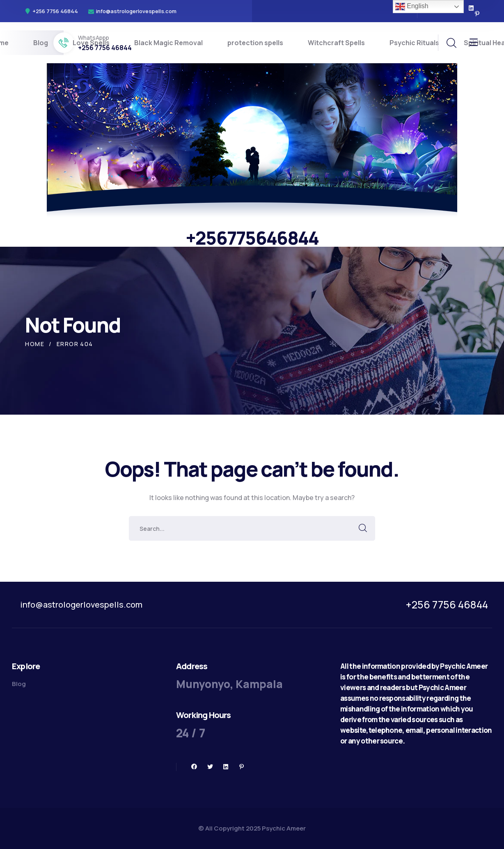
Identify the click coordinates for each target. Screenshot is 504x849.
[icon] (472, 8)
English (412, 7)
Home (35, 344)
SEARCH (363, 528)
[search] (451, 43)
